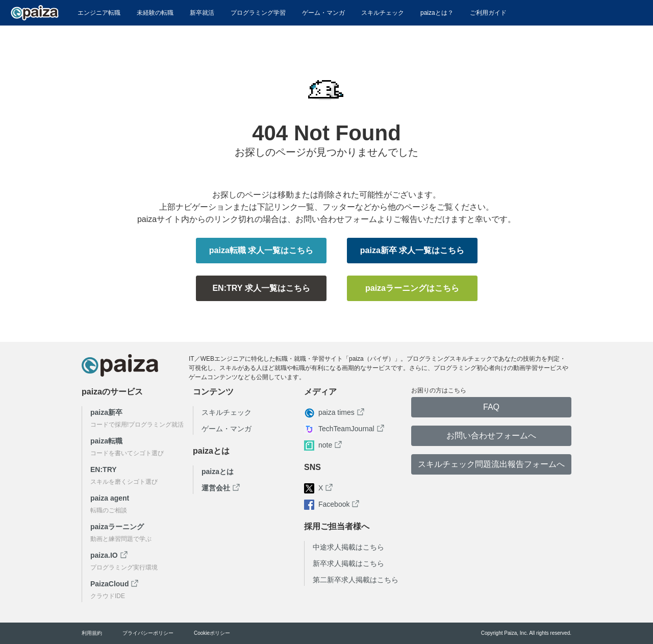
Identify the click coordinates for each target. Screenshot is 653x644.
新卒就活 (202, 13)
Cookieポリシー (212, 633)
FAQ (491, 407)
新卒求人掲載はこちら (348, 563)
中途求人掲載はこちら (348, 547)
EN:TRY (104, 469)
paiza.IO (104, 555)
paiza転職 (106, 441)
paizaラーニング (117, 527)
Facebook (334, 504)
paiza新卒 (106, 412)
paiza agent (110, 498)
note (325, 445)
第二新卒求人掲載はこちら (356, 580)
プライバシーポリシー (148, 633)
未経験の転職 (155, 13)
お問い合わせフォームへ (491, 436)
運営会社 (216, 488)
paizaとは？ (437, 13)
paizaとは (218, 472)
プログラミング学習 (258, 13)
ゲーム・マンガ (323, 13)
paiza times (336, 412)
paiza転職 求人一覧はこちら (261, 250)
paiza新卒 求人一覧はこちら (412, 250)
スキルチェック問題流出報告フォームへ (491, 464)
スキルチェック (383, 13)
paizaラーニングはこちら (412, 288)
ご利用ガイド (488, 13)
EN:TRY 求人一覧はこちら (261, 288)
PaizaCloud (109, 584)
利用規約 (92, 633)
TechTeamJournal (346, 429)
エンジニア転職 (99, 13)
